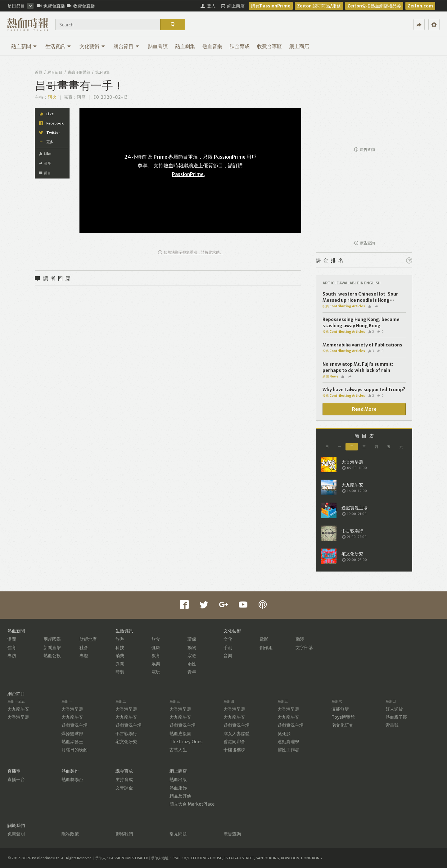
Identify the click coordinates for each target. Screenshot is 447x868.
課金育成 (240, 46)
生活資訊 (58, 46)
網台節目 (126, 46)
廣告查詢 (365, 149)
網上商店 (299, 46)
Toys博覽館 (343, 717)
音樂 (228, 656)
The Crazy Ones (186, 742)
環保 (192, 639)
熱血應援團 (180, 734)
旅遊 (120, 639)
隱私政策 (70, 834)
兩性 (192, 664)
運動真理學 (288, 742)
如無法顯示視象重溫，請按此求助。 (191, 252)
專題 (84, 656)
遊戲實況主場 (74, 725)
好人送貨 (394, 709)
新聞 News (330, 376)
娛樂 (156, 664)
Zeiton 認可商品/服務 (319, 6)
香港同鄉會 (234, 742)
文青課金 (124, 788)
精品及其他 (180, 796)
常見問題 (178, 834)
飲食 (156, 639)
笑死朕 (284, 734)
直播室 (14, 771)
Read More (364, 409)
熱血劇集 (185, 46)
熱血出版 (178, 780)
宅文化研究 (126, 742)
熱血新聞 (24, 46)
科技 (120, 648)
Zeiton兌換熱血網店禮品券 (374, 6)
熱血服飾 (178, 788)
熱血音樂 (212, 46)
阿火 (52, 97)
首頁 (38, 72)
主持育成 (124, 780)
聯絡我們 (124, 834)
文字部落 (304, 648)
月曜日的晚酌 (74, 750)
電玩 (156, 672)
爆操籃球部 (72, 734)
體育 (12, 648)
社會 (84, 648)
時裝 (120, 672)
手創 (228, 648)
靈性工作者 (288, 750)
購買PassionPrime (271, 6)
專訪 (12, 656)
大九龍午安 (18, 709)
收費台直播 (81, 6)
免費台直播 (51, 6)
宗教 (192, 656)
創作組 (266, 648)
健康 (156, 648)
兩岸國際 (52, 639)
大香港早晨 (18, 717)
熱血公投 (52, 656)
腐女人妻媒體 (237, 734)
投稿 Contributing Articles (344, 306)
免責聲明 (16, 834)
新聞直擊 (52, 648)
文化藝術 (92, 46)
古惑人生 (178, 750)
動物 (192, 648)
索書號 (392, 725)
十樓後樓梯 (234, 750)
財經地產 (88, 639)
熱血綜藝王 (72, 742)
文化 (228, 639)
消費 (120, 656)
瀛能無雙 (340, 709)
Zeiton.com (420, 6)
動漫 (300, 639)
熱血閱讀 (158, 46)
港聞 (12, 639)
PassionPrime (188, 174)
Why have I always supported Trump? (364, 390)
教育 (156, 656)
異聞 (120, 664)
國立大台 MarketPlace (192, 804)
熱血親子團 (396, 717)
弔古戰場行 (126, 734)
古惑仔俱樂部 (79, 72)
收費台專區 (269, 46)
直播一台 (16, 780)
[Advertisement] (364, 104)
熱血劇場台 (72, 780)
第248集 (103, 72)
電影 (264, 639)
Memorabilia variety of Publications (362, 345)
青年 (192, 672)
